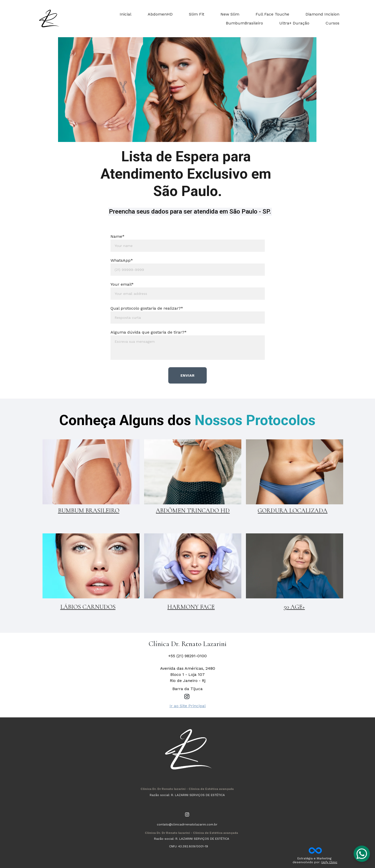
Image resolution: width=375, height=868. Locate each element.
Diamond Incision (322, 14)
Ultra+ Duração (294, 23)
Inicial (126, 14)
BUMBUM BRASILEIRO (89, 511)
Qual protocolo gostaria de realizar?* (147, 308)
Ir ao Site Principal (188, 706)
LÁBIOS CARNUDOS (88, 607)
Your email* (122, 284)
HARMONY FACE (191, 607)
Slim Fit (197, 14)
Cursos (332, 23)
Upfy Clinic (329, 863)
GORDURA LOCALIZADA (293, 511)
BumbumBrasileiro (244, 23)
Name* (117, 236)
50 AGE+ (294, 607)
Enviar (187, 375)
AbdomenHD (160, 14)
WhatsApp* (122, 260)
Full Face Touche (272, 14)
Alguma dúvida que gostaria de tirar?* (149, 332)
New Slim (230, 14)
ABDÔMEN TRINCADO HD (193, 511)
